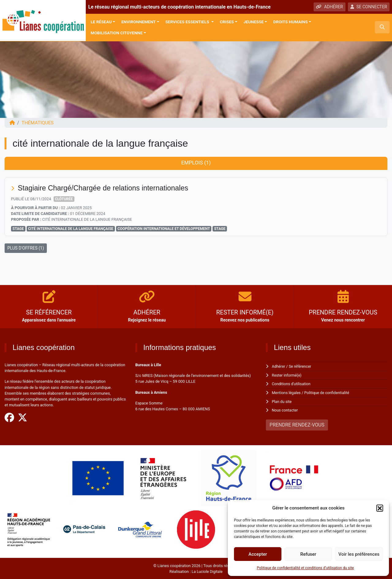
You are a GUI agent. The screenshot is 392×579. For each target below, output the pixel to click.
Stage (18, 229)
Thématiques (38, 123)
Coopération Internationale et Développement (164, 229)
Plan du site (282, 401)
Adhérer (279, 367)
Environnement (138, 22)
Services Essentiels (188, 22)
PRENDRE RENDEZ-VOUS (297, 424)
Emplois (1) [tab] (196, 163)
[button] (380, 508)
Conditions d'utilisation (292, 384)
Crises (227, 22)
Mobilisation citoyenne (117, 33)
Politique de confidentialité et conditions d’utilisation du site (305, 568)
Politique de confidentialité (328, 392)
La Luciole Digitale (207, 571)
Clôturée (64, 199)
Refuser (308, 554)
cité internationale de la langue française (71, 229)
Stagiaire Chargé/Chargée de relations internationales (105, 188)
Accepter (258, 554)
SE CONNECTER (369, 7)
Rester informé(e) (287, 375)
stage (220, 229)
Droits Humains (290, 22)
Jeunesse (254, 22)
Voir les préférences (359, 554)
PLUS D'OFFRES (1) (26, 248)
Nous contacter (285, 410)
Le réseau (101, 22)
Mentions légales (287, 392)
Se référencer (301, 367)
